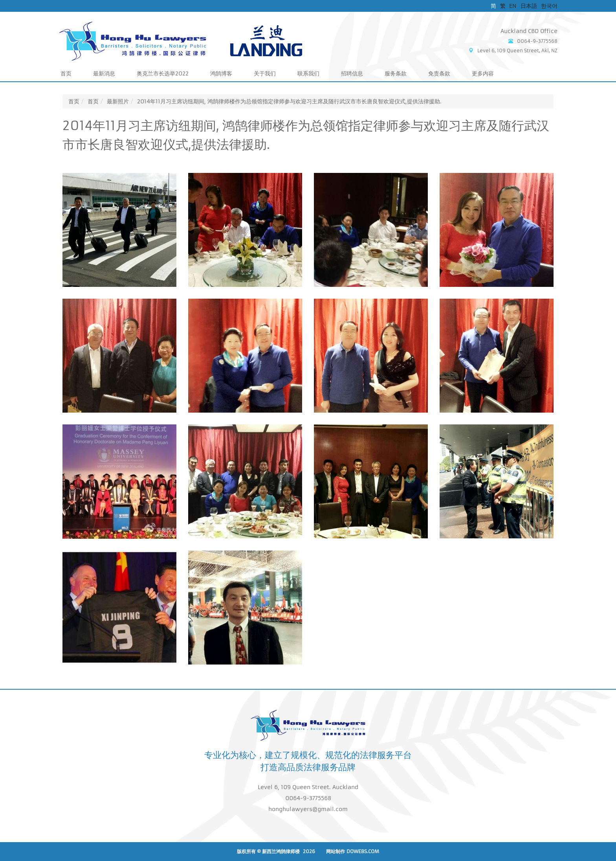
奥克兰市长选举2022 (163, 73)
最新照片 (118, 101)
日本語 (529, 6)
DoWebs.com (363, 851)
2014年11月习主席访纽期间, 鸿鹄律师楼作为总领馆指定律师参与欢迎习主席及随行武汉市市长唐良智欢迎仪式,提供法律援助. (289, 101)
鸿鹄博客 (221, 73)
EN (513, 6)
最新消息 (104, 73)
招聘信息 (352, 73)
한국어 (549, 6)
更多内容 (483, 73)
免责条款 (439, 73)
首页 (66, 73)
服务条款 (396, 73)
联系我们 (308, 73)
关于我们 (265, 73)
